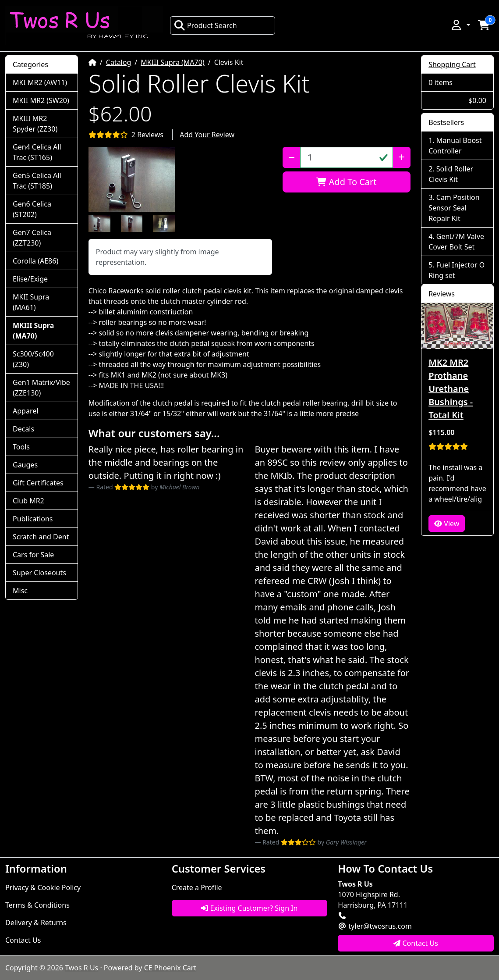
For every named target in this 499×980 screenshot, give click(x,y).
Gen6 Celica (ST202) (32, 209)
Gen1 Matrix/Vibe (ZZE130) (41, 388)
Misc (20, 591)
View (447, 524)
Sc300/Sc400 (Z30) (33, 359)
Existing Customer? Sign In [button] (249, 908)
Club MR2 (28, 501)
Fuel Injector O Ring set (457, 270)
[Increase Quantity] (402, 157)
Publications (33, 519)
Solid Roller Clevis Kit (451, 174)
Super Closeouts (39, 573)
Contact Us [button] (416, 943)
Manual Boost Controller (455, 146)
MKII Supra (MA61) (31, 302)
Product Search (205, 25)
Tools (21, 447)
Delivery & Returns (36, 923)
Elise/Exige (30, 279)
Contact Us (23, 940)
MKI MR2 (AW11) (40, 82)
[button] (460, 25)
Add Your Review (207, 135)
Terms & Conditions (37, 905)
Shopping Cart (452, 64)
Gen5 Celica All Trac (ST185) (37, 181)
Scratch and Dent (41, 537)
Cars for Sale (33, 555)
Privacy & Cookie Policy (43, 887)
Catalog (119, 62)
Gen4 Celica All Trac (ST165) (37, 152)
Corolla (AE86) (35, 261)
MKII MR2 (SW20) (41, 100)
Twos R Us (81, 968)
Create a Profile (197, 887)
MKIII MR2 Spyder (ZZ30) (35, 124)
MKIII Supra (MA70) (172, 62)
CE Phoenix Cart (170, 968)
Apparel (25, 411)
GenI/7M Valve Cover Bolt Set (456, 242)
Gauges (25, 465)
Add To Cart (346, 182)
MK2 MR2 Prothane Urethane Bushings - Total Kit (451, 389)
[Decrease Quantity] (292, 157)
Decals (23, 429)
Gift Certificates (38, 483)
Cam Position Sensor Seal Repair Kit (454, 208)
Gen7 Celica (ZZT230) (32, 238)
